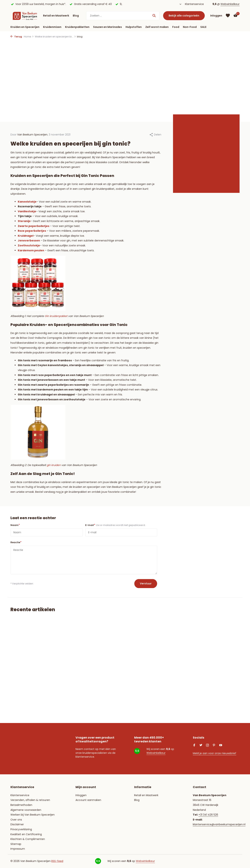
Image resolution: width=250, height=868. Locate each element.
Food (176, 27)
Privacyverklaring (21, 829)
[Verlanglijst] (228, 16)
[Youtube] (221, 746)
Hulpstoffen (134, 27)
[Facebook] (194, 746)
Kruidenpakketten (77, 27)
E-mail (115, 525)
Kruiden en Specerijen (25, 27)
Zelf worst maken (157, 27)
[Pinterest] (214, 746)
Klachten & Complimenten (28, 839)
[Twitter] (201, 746)
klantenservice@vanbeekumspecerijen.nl (219, 824)
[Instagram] (207, 746)
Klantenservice (194, 4)
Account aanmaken (88, 800)
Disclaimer (17, 824)
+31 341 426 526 (208, 815)
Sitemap (16, 844)
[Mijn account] (216, 16)
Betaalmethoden (21, 805)
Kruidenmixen (52, 27)
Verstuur (146, 583)
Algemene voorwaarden (26, 810)
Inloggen (81, 795)
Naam (15, 525)
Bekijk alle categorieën (184, 16)
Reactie (16, 542)
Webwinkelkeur (230, 4)
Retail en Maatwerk (56, 16)
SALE (203, 27)
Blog (76, 16)
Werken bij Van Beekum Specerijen (33, 815)
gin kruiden (54, 465)
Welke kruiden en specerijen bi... (55, 37)
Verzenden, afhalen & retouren (30, 800)
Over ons (16, 820)
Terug (16, 37)
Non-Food (190, 27)
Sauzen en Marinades (107, 27)
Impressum (18, 849)
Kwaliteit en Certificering (26, 834)
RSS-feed (57, 861)
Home (29, 37)
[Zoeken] (123, 16)
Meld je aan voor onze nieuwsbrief (215, 753)
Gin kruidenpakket (56, 316)
